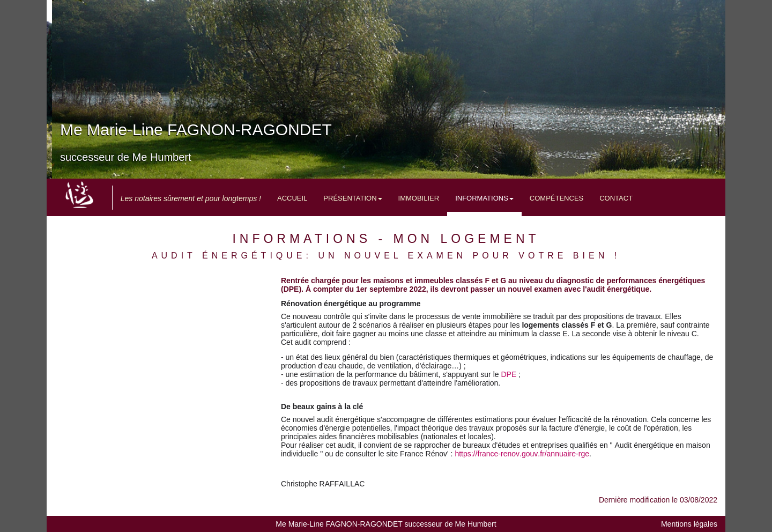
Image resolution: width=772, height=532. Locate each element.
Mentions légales (689, 524)
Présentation (352, 198)
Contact (616, 198)
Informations (484, 198)
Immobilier (419, 198)
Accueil (292, 198)
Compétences (556, 198)
